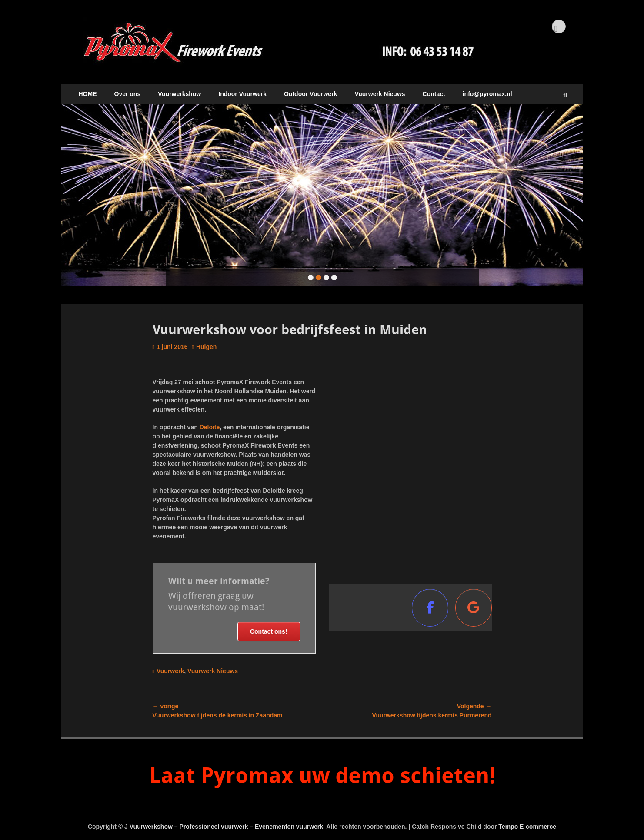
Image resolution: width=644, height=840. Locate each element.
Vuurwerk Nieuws (380, 94)
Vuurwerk (170, 671)
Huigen (206, 347)
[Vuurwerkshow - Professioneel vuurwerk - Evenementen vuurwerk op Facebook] (430, 608)
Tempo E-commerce (527, 827)
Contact (434, 94)
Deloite (210, 427)
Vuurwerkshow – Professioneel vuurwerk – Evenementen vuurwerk (226, 827)
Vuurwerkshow (179, 94)
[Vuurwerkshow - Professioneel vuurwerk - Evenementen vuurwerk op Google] (474, 608)
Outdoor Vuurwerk (310, 94)
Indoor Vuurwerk (242, 94)
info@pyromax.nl (487, 94)
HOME (88, 94)
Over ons (128, 94)
